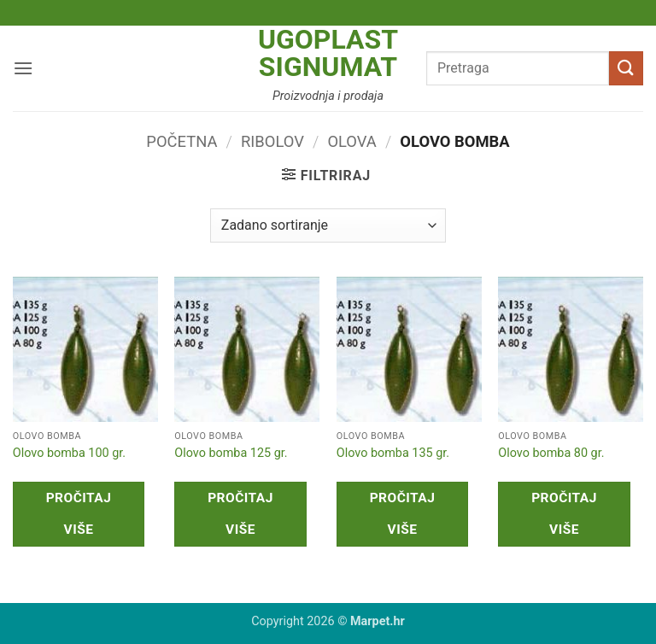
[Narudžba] (328, 225)
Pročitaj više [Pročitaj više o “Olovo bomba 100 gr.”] (79, 514)
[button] (23, 68)
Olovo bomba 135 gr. (393, 453)
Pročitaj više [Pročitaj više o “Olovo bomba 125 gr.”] (240, 514)
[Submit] (626, 68)
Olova (351, 141)
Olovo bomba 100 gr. (69, 453)
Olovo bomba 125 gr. (231, 453)
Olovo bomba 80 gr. (551, 453)
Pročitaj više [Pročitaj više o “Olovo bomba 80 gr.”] (564, 514)
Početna (182, 141)
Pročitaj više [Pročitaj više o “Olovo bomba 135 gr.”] (403, 514)
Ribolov (272, 141)
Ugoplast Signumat (328, 53)
